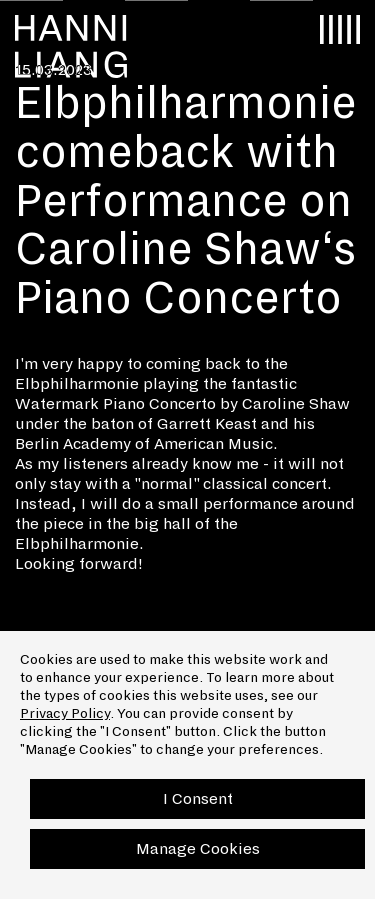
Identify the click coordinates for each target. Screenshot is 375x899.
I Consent (198, 798)
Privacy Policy (65, 713)
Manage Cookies (198, 848)
